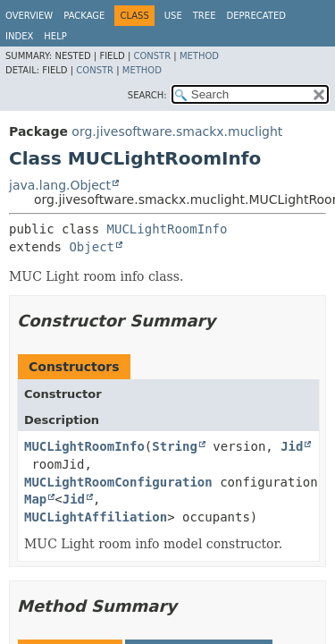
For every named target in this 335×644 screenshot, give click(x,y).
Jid (292, 446)
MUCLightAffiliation (96, 517)
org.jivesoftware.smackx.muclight (177, 131)
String (175, 446)
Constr (152, 56)
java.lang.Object (60, 185)
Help (55, 36)
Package (84, 16)
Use (173, 16)
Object (92, 247)
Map (35, 499)
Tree (205, 16)
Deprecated (256, 16)
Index (19, 36)
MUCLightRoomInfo (167, 229)
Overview (29, 16)
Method (199, 56)
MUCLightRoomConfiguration (118, 482)
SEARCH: (147, 95)
